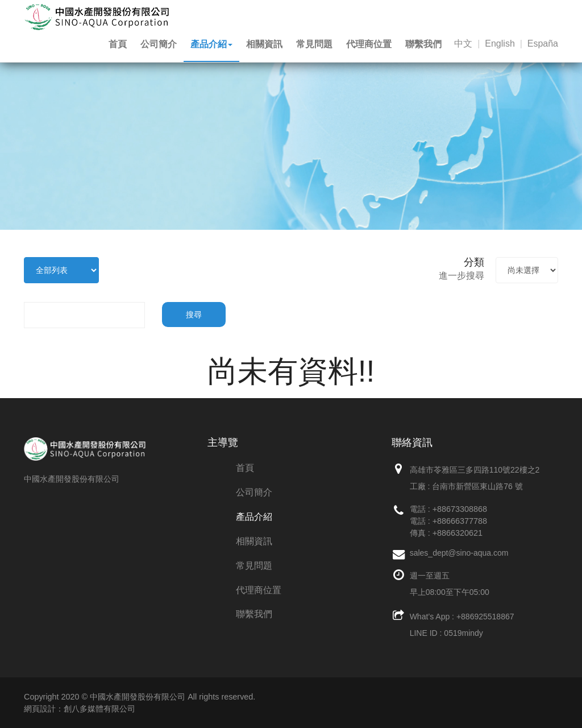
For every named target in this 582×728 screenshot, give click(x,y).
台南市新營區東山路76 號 (477, 486)
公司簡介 (159, 44)
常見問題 (314, 44)
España (543, 44)
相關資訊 (264, 44)
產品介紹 (211, 44)
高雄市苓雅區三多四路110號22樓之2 (475, 470)
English (500, 44)
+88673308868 (460, 509)
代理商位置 (369, 44)
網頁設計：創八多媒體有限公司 (80, 709)
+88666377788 (460, 521)
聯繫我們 (423, 44)
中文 (463, 44)
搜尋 (194, 315)
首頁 (118, 44)
